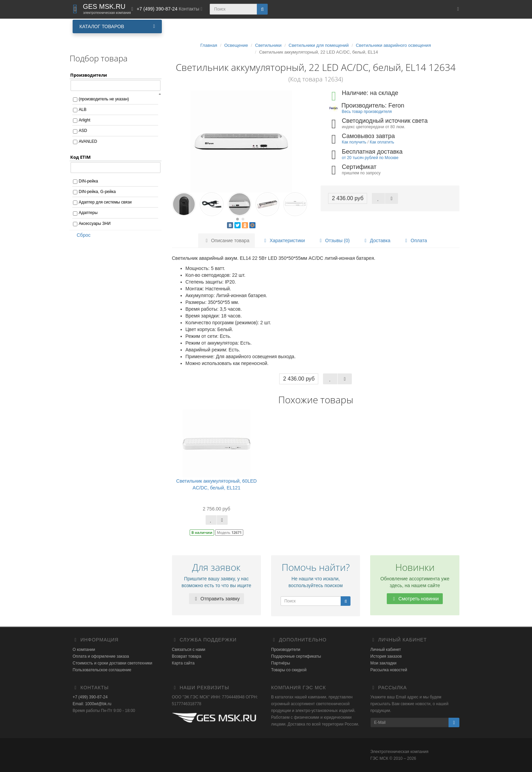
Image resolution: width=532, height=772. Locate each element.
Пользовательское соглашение (102, 670)
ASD (83, 131)
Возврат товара (187, 656)
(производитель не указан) (104, 99)
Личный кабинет (386, 650)
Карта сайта (183, 663)
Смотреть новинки (415, 599)
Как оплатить (382, 142)
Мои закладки (384, 663)
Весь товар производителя (367, 112)
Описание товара (226, 240)
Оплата (415, 240)
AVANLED (88, 141)
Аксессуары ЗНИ (95, 224)
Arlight (84, 120)
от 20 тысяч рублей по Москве (370, 158)
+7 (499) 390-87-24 (90, 697)
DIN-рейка (88, 181)
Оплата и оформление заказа (101, 656)
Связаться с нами (189, 650)
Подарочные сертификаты (296, 656)
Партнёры (281, 663)
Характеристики (284, 240)
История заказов (386, 656)
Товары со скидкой (289, 670)
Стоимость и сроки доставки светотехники (112, 663)
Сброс (81, 235)
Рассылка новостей (389, 670)
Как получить (354, 142)
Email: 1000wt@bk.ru (92, 704)
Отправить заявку (216, 599)
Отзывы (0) (334, 240)
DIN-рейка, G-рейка (97, 192)
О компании (84, 650)
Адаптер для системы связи (105, 202)
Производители (286, 650)
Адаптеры (88, 213)
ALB (83, 110)
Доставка (376, 240)
